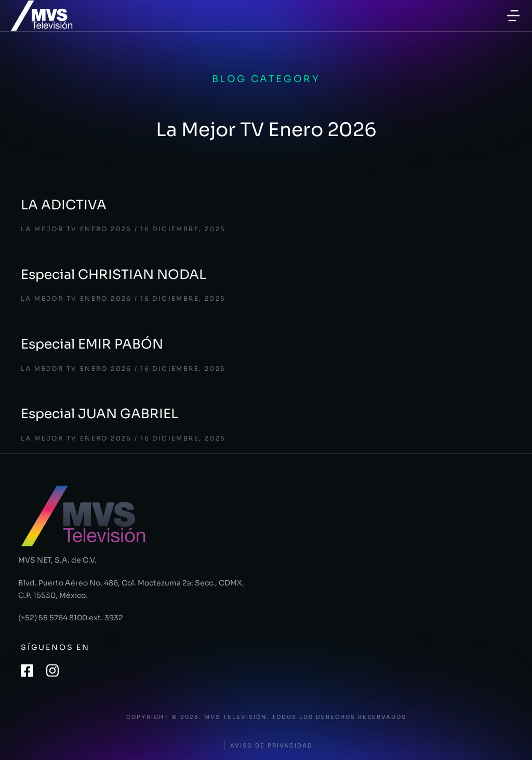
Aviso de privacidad (271, 746)
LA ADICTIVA (64, 205)
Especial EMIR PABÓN (92, 344)
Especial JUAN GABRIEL (99, 414)
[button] (513, 16)
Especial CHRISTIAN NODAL (114, 275)
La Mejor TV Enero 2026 (76, 229)
